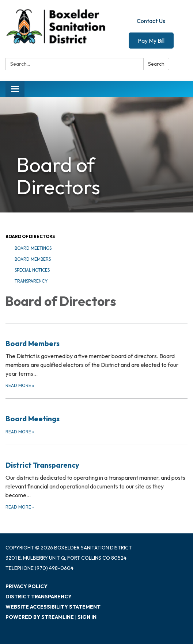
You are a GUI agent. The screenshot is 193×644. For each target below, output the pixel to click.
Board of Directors (30, 236)
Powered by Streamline (40, 617)
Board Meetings (33, 248)
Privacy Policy (27, 586)
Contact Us (151, 21)
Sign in (87, 617)
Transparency (31, 281)
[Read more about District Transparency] (96, 478)
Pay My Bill (151, 41)
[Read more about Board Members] (96, 356)
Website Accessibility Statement (53, 607)
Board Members (33, 259)
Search (156, 64)
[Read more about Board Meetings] (96, 417)
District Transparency (39, 597)
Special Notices (32, 270)
